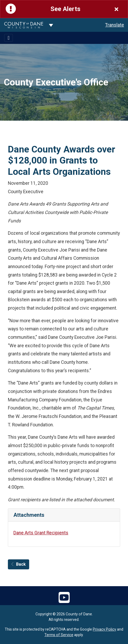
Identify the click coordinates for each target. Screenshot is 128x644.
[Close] (116, 9)
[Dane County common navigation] (51, 25)
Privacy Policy (104, 629)
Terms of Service (59, 635)
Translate (115, 25)
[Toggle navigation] (9, 38)
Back (19, 564)
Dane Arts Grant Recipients (41, 533)
